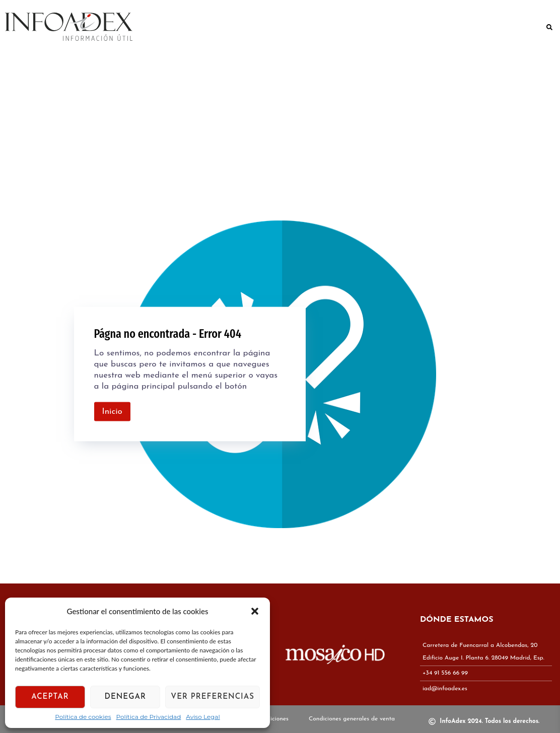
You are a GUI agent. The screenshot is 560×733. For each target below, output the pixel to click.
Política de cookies (83, 717)
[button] (255, 611)
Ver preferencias (213, 697)
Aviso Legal (203, 717)
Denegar (125, 697)
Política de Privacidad (149, 717)
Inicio (112, 412)
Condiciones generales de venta (352, 719)
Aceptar (50, 697)
